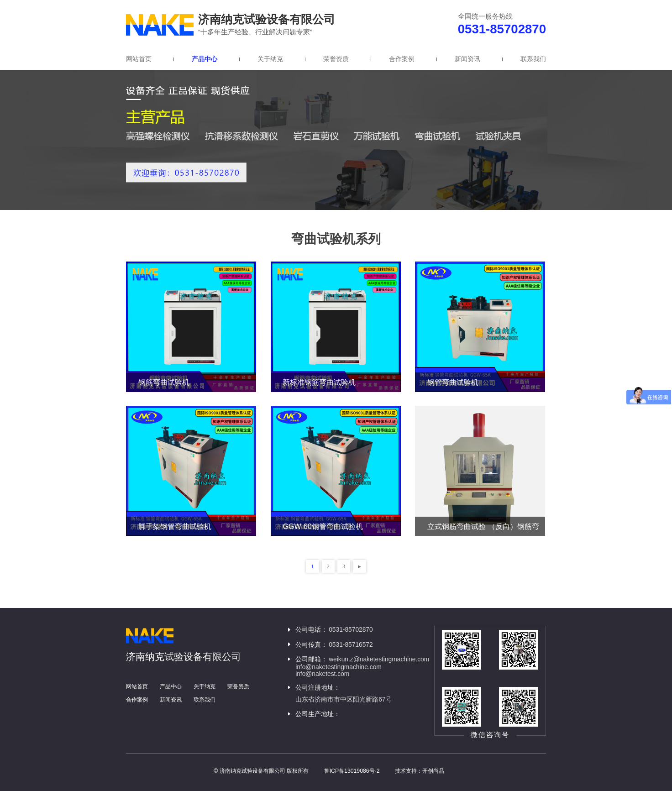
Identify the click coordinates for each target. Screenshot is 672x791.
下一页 (359, 566)
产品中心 (205, 59)
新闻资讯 (467, 59)
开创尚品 (433, 771)
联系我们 (533, 59)
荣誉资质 (336, 59)
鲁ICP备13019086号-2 (352, 771)
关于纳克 (270, 59)
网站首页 (139, 59)
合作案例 (402, 59)
